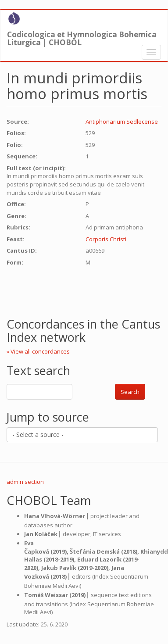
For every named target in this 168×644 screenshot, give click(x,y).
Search (130, 392)
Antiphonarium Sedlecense (122, 122)
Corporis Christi (106, 239)
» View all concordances (38, 351)
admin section (25, 482)
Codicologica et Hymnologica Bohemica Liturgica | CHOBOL (82, 36)
